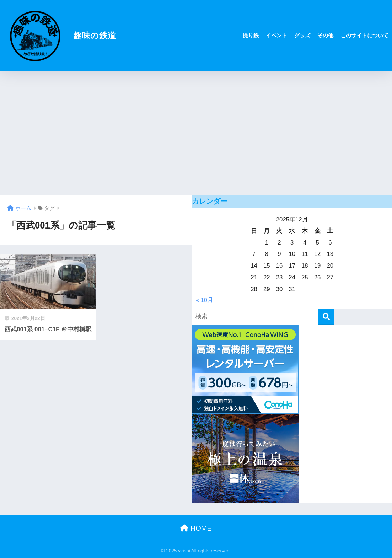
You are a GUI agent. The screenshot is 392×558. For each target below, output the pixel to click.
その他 (325, 35)
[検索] (326, 317)
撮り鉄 (251, 35)
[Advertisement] (196, 133)
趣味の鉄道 (59, 36)
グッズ (302, 35)
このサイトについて (364, 35)
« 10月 (204, 300)
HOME (196, 528)
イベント (276, 35)
